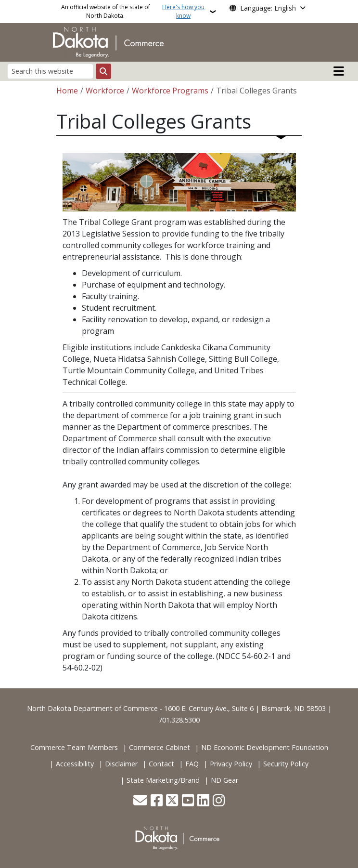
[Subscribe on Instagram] (219, 801)
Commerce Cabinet (160, 747)
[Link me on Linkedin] (203, 801)
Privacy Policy (231, 764)
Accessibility (75, 764)
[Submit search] (103, 71)
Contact (161, 764)
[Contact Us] (140, 801)
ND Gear (224, 780)
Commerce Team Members (74, 747)
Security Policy (286, 764)
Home (67, 91)
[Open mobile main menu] (339, 71)
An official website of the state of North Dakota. (134, 12)
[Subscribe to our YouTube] (188, 801)
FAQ (192, 764)
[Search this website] (50, 71)
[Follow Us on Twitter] (172, 801)
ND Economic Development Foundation (265, 747)
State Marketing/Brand (163, 780)
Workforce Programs (170, 91)
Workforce (105, 91)
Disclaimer (121, 764)
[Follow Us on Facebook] (157, 801)
